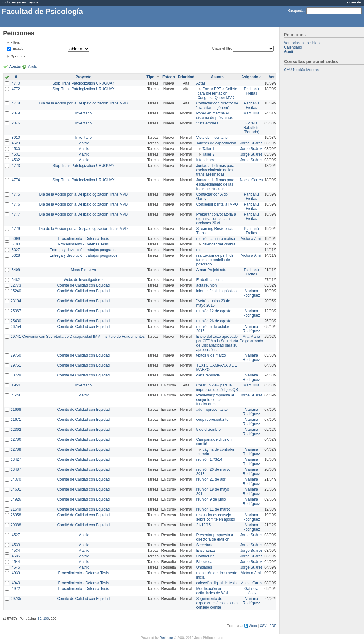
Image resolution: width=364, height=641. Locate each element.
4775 (16, 194)
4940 (16, 583)
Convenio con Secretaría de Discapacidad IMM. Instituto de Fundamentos (83, 337)
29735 (16, 599)
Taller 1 (208, 149)
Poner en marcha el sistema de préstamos (214, 115)
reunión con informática (216, 239)
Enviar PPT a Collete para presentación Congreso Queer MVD (217, 93)
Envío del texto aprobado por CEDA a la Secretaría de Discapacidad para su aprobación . (217, 343)
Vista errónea (207, 123)
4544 (16, 562)
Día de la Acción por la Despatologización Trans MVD (83, 103)
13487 (16, 469)
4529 (16, 143)
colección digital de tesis (216, 583)
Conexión (354, 2)
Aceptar (15, 66)
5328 (16, 255)
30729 (16, 375)
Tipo (150, 77)
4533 (16, 545)
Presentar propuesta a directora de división (215, 537)
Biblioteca (204, 562)
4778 (16, 103)
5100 (16, 244)
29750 (16, 355)
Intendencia (206, 160)
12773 (16, 285)
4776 (16, 204)
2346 (16, 123)
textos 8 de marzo (211, 355)
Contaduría (205, 556)
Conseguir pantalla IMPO (217, 204)
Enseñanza (205, 551)
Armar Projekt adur (212, 270)
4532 (16, 160)
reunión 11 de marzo (213, 509)
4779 (16, 229)
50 (40, 619)
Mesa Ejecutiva (83, 270)
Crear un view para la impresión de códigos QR (217, 387)
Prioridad (186, 77)
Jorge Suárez (251, 143)
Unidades (204, 567)
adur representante (212, 410)
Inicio (6, 2)
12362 (16, 430)
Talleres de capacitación (216, 143)
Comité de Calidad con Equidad (83, 285)
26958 (16, 515)
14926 (16, 499)
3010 (16, 138)
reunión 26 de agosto (214, 321)
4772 (16, 89)
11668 (16, 410)
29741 (16, 337)
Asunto (217, 77)
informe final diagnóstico (216, 291)
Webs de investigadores (84, 280)
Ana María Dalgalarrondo (251, 339)
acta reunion (206, 285)
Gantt (288, 52)
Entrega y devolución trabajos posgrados (83, 250)
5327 (16, 250)
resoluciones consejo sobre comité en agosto (216, 517)
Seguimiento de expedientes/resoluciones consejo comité (217, 603)
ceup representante (212, 420)
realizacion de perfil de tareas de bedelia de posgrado (215, 260)
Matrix (83, 143)
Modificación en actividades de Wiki (212, 591)
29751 (16, 365)
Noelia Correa (251, 180)
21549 (16, 509)
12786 (16, 439)
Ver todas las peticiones (304, 43)
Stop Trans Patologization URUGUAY (83, 83)
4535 (16, 556)
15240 (16, 291)
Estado (18, 48)
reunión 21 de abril (211, 479)
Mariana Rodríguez (251, 293)
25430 (16, 321)
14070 (16, 479)
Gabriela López (251, 591)
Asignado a (251, 77)
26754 (16, 327)
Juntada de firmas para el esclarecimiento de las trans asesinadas (217, 170)
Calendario (293, 47)
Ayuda (34, 2)
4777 (16, 214)
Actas (201, 83)
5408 (16, 270)
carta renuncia (208, 375)
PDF (273, 626)
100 (46, 619)
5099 (16, 239)
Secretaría (205, 545)
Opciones (18, 56)
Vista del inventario (212, 138)
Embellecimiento (210, 280)
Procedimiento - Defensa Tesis (84, 239)
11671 (16, 420)
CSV (263, 626)
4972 (16, 589)
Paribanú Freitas (251, 91)
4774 (16, 180)
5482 (16, 280)
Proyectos (19, 2)
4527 (16, 535)
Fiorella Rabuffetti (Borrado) (251, 128)
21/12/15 (203, 525)
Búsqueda (296, 11)
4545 (16, 567)
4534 (16, 551)
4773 (16, 166)
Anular (33, 66)
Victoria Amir (251, 239)
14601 (16, 489)
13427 (16, 459)
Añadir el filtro (222, 48)
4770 (16, 83)
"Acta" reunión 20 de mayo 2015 (213, 303)
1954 (16, 385)
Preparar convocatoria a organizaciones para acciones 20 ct (216, 219)
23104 (16, 301)
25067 (16, 311)
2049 (16, 113)
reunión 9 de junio (211, 499)
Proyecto (83, 77)
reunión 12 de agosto (214, 311)
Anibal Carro (251, 583)
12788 (16, 449)
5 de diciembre (208, 430)
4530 (16, 149)
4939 (16, 573)
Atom (253, 626)
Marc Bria (251, 113)
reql (199, 250)
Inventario (83, 113)
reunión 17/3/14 (209, 459)
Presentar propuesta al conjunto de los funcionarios (215, 400)
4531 (16, 154)
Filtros (15, 42)
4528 (16, 395)
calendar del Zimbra (219, 244)
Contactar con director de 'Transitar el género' (217, 105)
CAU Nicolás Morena (301, 70)
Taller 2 (208, 154)
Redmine (166, 638)
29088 (16, 525)
